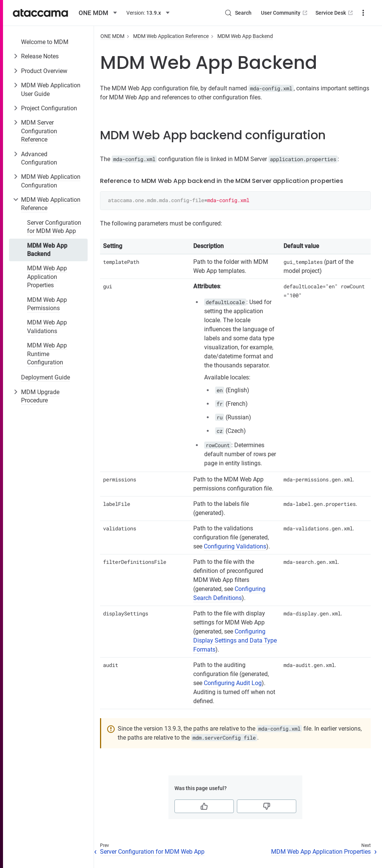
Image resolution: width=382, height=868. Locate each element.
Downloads (350, 13)
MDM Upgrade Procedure (40, 396)
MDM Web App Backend (47, 250)
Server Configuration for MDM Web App (54, 227)
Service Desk (307, 13)
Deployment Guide (45, 377)
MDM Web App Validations (47, 327)
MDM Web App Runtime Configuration (47, 354)
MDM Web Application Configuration (51, 181)
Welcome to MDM (45, 42)
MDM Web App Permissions (47, 304)
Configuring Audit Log (233, 683)
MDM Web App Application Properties (47, 277)
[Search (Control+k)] (210, 13)
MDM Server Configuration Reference (39, 131)
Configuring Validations (235, 546)
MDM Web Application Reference (51, 204)
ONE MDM (112, 36)
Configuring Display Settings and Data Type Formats (235, 640)
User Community (257, 13)
